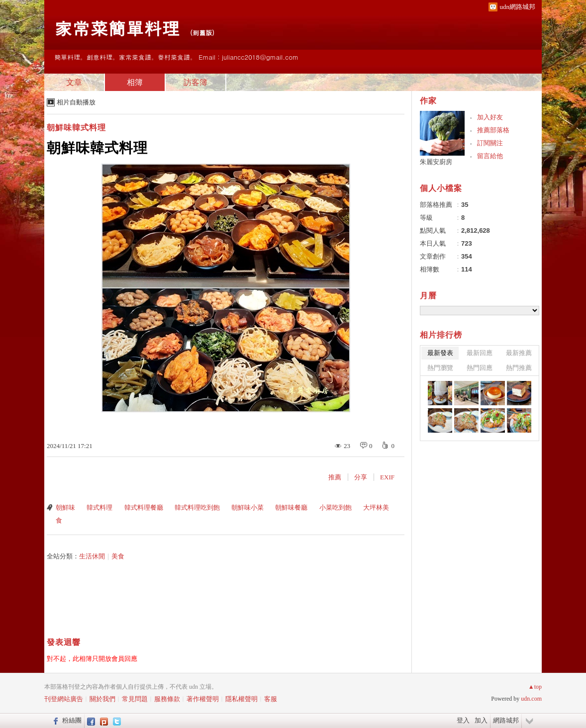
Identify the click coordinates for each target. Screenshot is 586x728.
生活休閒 (92, 556)
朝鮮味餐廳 (291, 507)
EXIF (387, 477)
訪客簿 (195, 82)
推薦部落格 (493, 130)
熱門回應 (480, 368)
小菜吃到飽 (336, 507)
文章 (74, 82)
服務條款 (167, 699)
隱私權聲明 (242, 699)
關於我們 (102, 699)
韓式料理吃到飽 (197, 507)
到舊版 (202, 33)
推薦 (335, 477)
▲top (535, 687)
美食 (118, 556)
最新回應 (480, 353)
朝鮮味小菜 (247, 507)
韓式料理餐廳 (144, 507)
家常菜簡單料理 (117, 28)
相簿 (135, 82)
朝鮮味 (65, 507)
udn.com (531, 699)
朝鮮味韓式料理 (76, 128)
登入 (463, 720)
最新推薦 (519, 353)
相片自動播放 (76, 102)
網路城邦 (506, 720)
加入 (481, 720)
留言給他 (490, 156)
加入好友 (490, 117)
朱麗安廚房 (436, 162)
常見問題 (135, 699)
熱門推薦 (519, 368)
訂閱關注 (490, 143)
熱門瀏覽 (440, 368)
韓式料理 (99, 507)
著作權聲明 (203, 699)
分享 (361, 477)
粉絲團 (72, 720)
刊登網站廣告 (64, 699)
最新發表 (440, 353)
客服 (271, 699)
